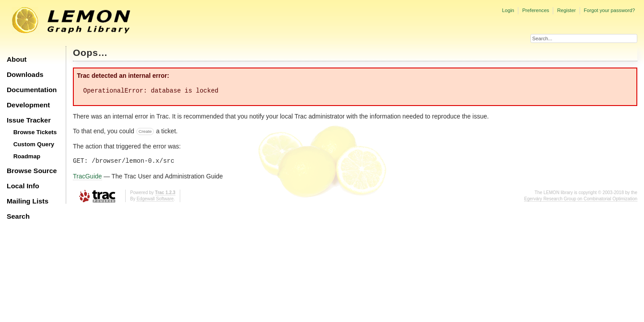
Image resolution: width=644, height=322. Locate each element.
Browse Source (32, 171)
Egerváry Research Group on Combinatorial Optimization (581, 199)
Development (28, 105)
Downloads (25, 74)
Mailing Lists (28, 201)
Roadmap (27, 156)
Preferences (536, 10)
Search (18, 216)
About (17, 59)
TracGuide (87, 176)
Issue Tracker (29, 120)
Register (567, 10)
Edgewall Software (155, 199)
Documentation (32, 90)
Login (508, 10)
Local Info (23, 186)
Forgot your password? (609, 10)
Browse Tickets (35, 132)
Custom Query (34, 144)
